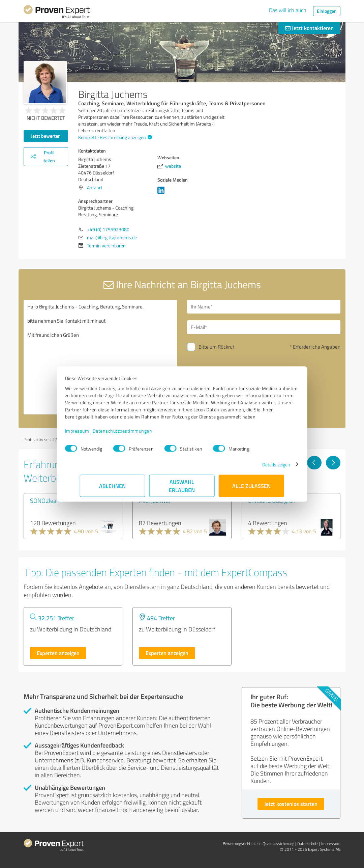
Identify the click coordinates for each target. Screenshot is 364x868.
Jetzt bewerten (46, 136)
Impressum (92, 434)
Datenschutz (308, 844)
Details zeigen (261, 468)
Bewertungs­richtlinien (241, 844)
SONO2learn (46, 500)
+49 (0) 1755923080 (108, 229)
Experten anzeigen (58, 653)
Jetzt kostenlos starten (291, 804)
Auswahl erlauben (182, 489)
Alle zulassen (251, 489)
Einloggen (327, 11)
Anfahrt (95, 187)
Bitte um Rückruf (216, 347)
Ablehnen (113, 489)
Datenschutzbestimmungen (137, 434)
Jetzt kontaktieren (309, 28)
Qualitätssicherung (278, 844)
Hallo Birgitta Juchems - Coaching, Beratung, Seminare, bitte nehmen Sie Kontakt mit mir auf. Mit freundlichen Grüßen (100, 357)
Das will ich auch (288, 10)
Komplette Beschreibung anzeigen (114, 137)
